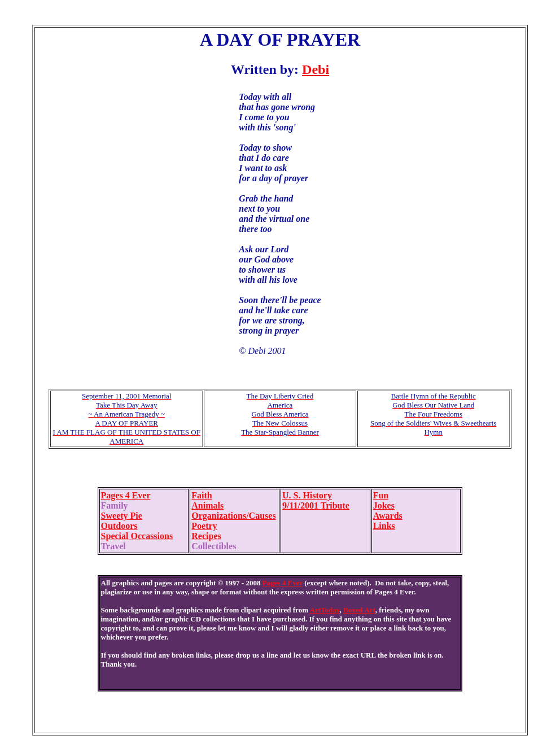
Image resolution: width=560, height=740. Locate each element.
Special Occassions (137, 536)
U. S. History (307, 495)
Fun (381, 495)
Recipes (206, 536)
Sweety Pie (122, 516)
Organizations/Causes (233, 516)
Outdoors (119, 526)
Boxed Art (359, 610)
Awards (388, 516)
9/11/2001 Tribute (316, 505)
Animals (207, 505)
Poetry (204, 526)
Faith (202, 495)
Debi (316, 69)
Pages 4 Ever (126, 495)
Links (384, 526)
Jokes (384, 505)
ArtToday (325, 610)
